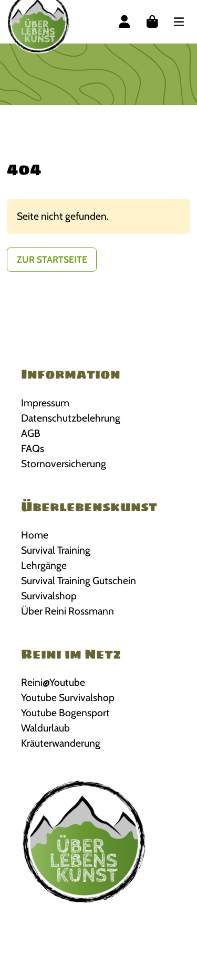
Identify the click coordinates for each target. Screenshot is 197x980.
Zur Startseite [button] (52, 259)
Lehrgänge (44, 565)
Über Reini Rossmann (68, 611)
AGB (31, 433)
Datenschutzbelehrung (71, 418)
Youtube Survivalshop (68, 697)
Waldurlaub (45, 728)
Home (35, 535)
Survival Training (56, 550)
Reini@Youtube (53, 682)
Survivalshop (49, 596)
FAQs (33, 448)
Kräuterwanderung (61, 743)
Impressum (45, 403)
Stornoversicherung (64, 464)
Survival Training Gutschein (79, 580)
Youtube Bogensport (65, 713)
